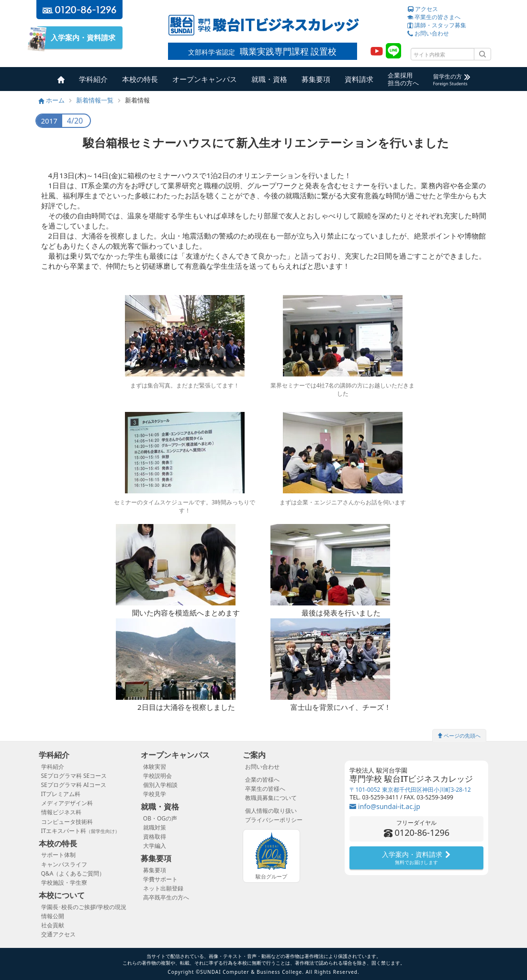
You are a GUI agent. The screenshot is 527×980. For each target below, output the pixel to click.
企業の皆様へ (262, 780)
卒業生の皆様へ (265, 789)
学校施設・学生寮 (64, 883)
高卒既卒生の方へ (166, 897)
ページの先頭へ (459, 735)
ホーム (52, 100)
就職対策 (155, 827)
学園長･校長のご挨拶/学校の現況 (84, 907)
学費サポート (160, 879)
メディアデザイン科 (67, 803)
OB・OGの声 (160, 818)
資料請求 (359, 79)
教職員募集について (271, 798)
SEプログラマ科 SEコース (74, 776)
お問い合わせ (428, 33)
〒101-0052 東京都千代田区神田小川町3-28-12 (410, 790)
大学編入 (155, 846)
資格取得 (155, 837)
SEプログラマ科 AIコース (74, 785)
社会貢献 (53, 925)
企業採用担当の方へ (403, 79)
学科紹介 (93, 79)
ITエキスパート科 (81, 831)
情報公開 (53, 916)
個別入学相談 (160, 785)
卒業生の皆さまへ (434, 17)
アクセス (423, 9)
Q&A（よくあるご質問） (73, 873)
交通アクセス (58, 934)
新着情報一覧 (95, 100)
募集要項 (316, 79)
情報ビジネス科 (61, 812)
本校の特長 (140, 79)
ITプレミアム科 (61, 794)
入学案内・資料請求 (79, 38)
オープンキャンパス (205, 79)
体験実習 (155, 767)
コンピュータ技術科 (67, 822)
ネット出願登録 (163, 888)
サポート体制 (58, 855)
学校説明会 (157, 776)
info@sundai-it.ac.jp (385, 806)
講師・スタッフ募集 (437, 25)
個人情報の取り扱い (271, 811)
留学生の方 (452, 80)
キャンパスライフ (64, 864)
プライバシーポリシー (274, 820)
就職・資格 (269, 79)
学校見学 (155, 794)
